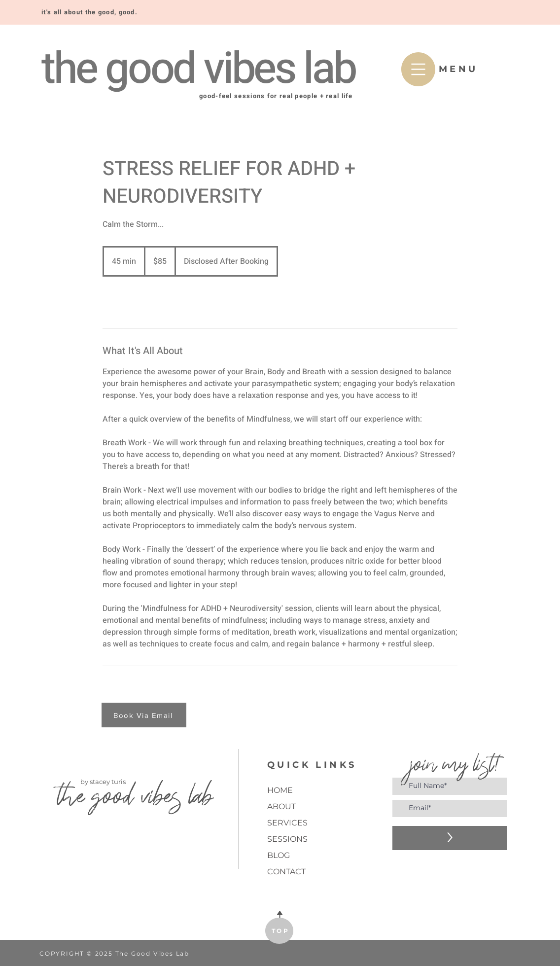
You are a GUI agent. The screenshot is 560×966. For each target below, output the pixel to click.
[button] (418, 69)
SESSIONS (287, 839)
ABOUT (281, 806)
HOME (280, 790)
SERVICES (287, 823)
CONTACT (286, 872)
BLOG (279, 855)
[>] (450, 838)
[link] (135, 302)
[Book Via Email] (144, 715)
